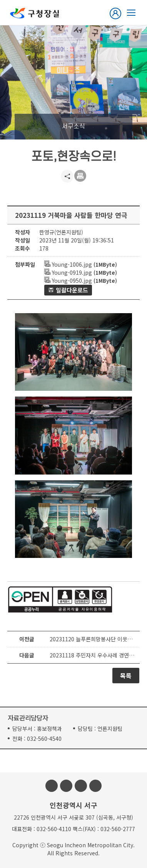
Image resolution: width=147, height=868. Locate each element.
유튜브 (81, 786)
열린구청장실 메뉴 (131, 13)
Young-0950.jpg (68, 280)
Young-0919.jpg (68, 272)
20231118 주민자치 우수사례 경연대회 (93, 655)
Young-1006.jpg (68, 264)
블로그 (95, 786)
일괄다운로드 (72, 290)
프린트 (81, 176)
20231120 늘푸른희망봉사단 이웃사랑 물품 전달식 (93, 639)
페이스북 (52, 786)
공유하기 (67, 176)
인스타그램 (66, 786)
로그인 (117, 13)
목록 (126, 675)
